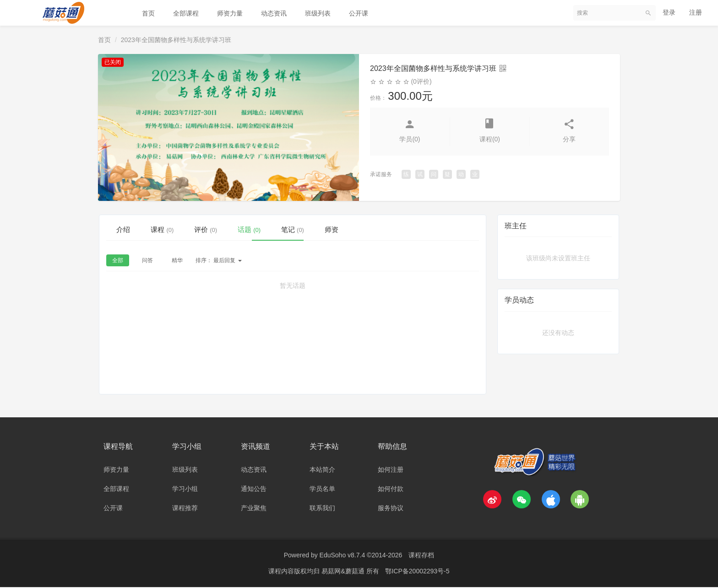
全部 (118, 262)
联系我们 (322, 509)
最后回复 (219, 262)
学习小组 (185, 490)
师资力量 (230, 13)
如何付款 (391, 490)
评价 (226, 229)
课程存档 (421, 556)
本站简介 (322, 470)
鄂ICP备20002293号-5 (417, 572)
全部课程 (186, 13)
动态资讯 (274, 13)
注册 (696, 12)
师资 (376, 229)
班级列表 (318, 13)
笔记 (329, 229)
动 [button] (461, 174)
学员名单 (322, 490)
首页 (148, 13)
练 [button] (406, 174)
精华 (177, 262)
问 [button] (434, 174)
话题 (278, 229)
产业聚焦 (254, 509)
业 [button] (475, 174)
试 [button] (420, 174)
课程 (174, 229)
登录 (669, 12)
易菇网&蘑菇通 (344, 572)
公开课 (359, 13)
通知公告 (254, 490)
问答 (147, 262)
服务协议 (391, 509)
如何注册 (391, 470)
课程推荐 (185, 509)
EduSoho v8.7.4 (343, 556)
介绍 (127, 229)
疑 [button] (447, 174)
